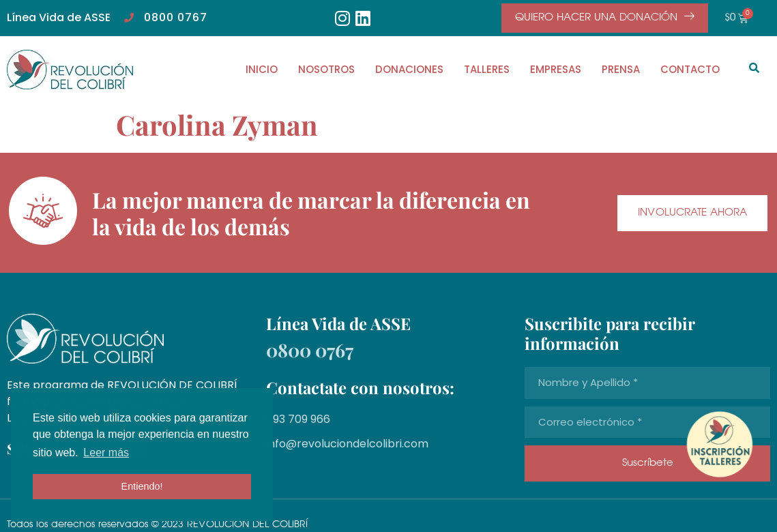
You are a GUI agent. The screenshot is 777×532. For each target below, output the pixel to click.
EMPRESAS (556, 69)
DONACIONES (409, 69)
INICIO (262, 69)
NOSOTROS (326, 69)
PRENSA (621, 69)
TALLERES (487, 69)
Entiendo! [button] (142, 486)
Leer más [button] (106, 453)
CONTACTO (690, 69)
